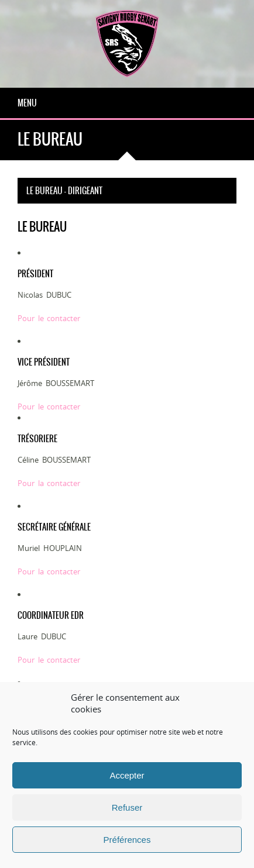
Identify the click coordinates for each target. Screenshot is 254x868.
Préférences (127, 840)
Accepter (127, 775)
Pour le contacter (49, 318)
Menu (27, 103)
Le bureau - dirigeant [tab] (64, 191)
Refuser (127, 807)
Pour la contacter (49, 483)
